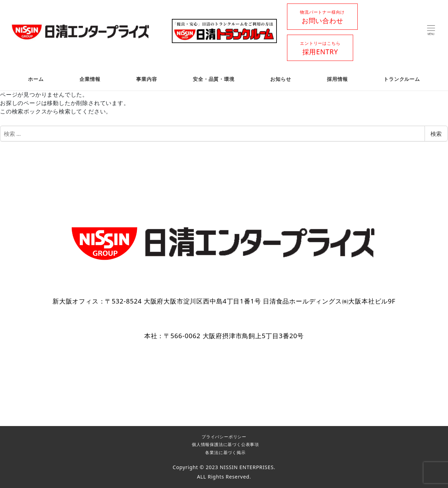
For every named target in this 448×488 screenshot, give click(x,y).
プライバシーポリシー (224, 437)
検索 (436, 134)
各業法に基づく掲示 (225, 452)
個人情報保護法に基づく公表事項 (225, 444)
